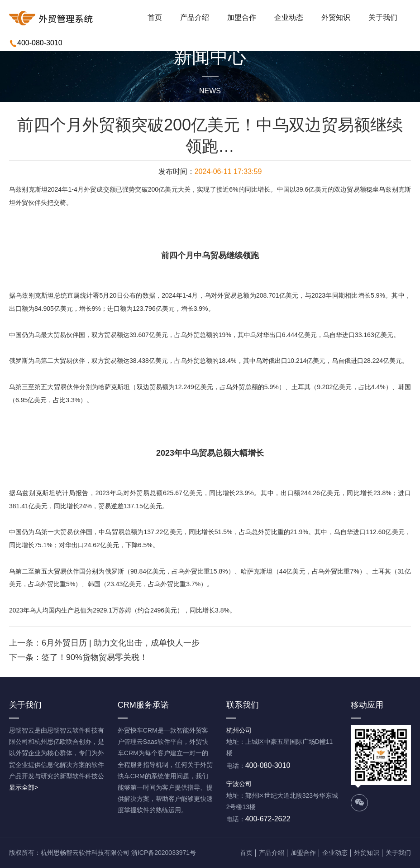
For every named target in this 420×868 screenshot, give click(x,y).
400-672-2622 (268, 819)
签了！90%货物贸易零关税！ (95, 657)
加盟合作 (242, 17)
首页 (155, 17)
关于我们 (383, 17)
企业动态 (289, 17)
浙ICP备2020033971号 (164, 853)
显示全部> (24, 787)
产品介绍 (195, 17)
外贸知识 (336, 17)
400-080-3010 (40, 43)
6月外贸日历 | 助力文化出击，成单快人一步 (121, 643)
